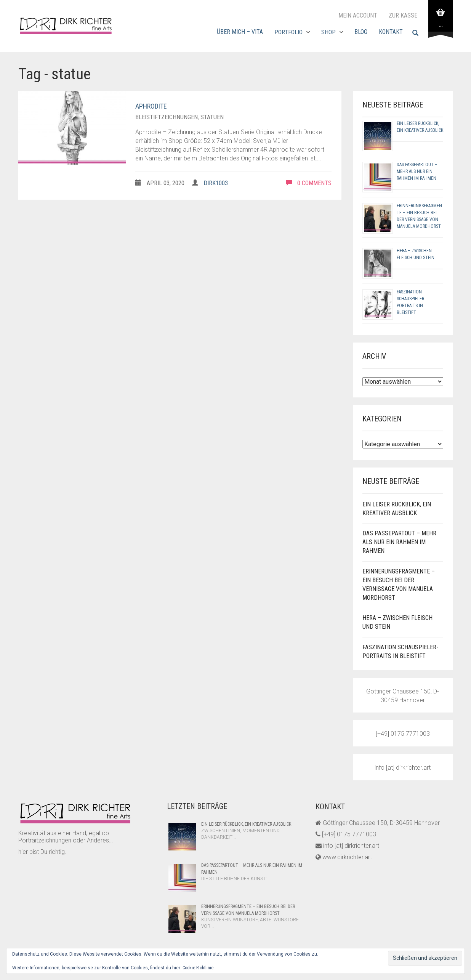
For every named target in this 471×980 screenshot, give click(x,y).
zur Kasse (403, 15)
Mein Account (358, 15)
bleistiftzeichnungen (167, 117)
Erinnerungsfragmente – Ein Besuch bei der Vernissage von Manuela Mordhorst (399, 584)
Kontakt (391, 32)
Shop (328, 32)
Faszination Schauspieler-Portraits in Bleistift (400, 652)
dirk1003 (216, 183)
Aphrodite (151, 106)
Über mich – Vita (240, 32)
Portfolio (288, 32)
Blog (361, 32)
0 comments (309, 183)
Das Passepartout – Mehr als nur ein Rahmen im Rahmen (417, 171)
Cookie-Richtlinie (198, 968)
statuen (212, 117)
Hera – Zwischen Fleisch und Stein (397, 622)
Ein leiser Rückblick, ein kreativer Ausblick (397, 509)
